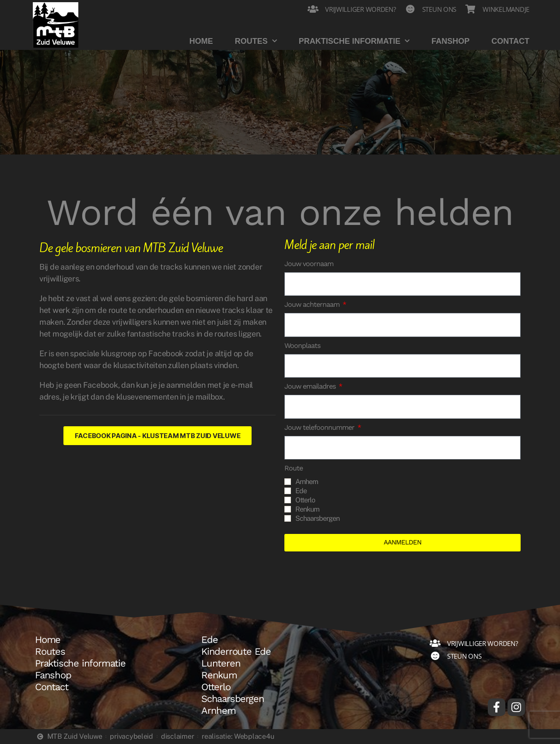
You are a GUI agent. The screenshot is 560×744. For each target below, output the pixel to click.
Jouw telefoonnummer (320, 427)
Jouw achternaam (313, 304)
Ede (301, 491)
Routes (256, 41)
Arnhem (307, 482)
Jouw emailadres (311, 386)
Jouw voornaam (309, 264)
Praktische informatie (354, 41)
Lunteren (221, 663)
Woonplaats (302, 346)
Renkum (307, 509)
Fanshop (450, 41)
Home (201, 41)
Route (294, 468)
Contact (510, 41)
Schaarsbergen (317, 518)
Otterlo (305, 500)
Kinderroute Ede (236, 652)
